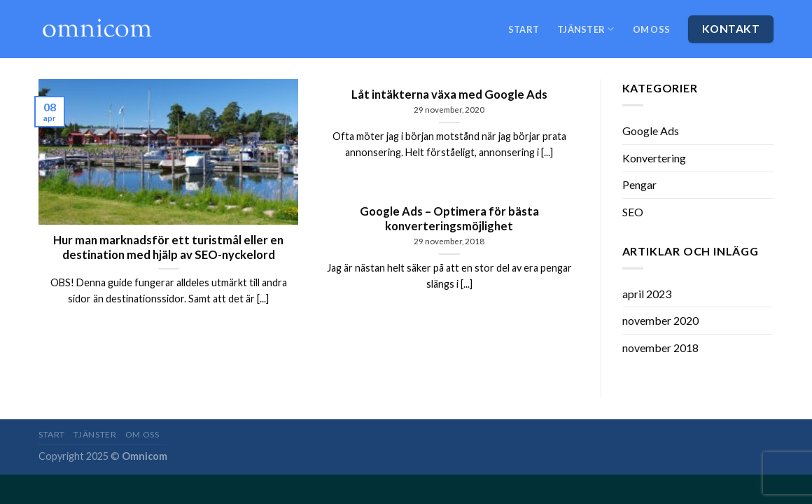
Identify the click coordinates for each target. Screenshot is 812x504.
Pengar (639, 184)
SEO (633, 212)
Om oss (652, 29)
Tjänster (586, 29)
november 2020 (660, 320)
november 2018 (660, 348)
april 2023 (647, 294)
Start (524, 29)
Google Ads (651, 131)
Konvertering (654, 158)
